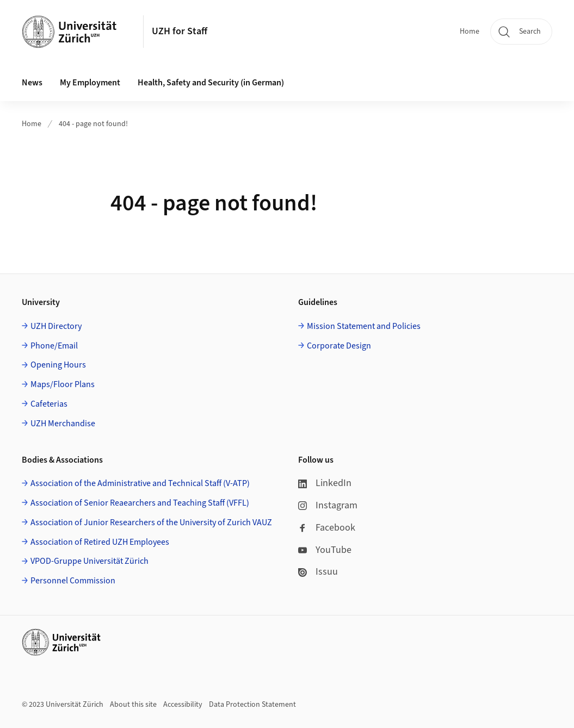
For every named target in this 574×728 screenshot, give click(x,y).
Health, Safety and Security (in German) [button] (211, 83)
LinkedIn (325, 483)
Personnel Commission (73, 581)
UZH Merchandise (63, 424)
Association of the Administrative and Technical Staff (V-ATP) (140, 483)
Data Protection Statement (252, 705)
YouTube (325, 550)
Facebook (327, 528)
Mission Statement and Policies (364, 326)
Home (470, 32)
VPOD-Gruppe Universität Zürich (90, 561)
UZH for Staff (180, 31)
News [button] (32, 83)
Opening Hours (58, 365)
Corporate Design (339, 346)
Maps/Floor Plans (63, 384)
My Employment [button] (90, 83)
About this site (133, 705)
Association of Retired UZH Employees (100, 542)
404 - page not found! (93, 124)
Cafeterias (49, 404)
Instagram (328, 505)
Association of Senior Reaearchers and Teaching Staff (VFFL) (140, 503)
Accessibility (183, 705)
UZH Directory (56, 326)
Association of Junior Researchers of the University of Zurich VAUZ (151, 522)
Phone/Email (54, 346)
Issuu (318, 572)
